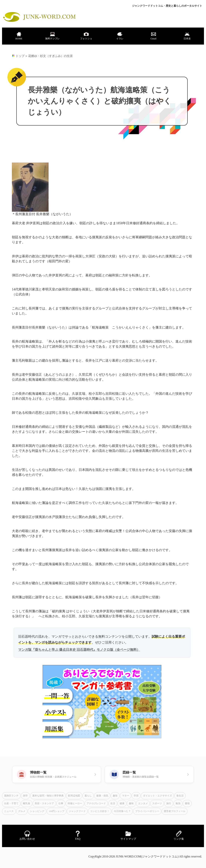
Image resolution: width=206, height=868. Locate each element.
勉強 (178, 803)
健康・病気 (102, 796)
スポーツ (157, 803)
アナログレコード (96, 803)
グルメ (22, 811)
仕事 (61, 803)
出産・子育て (11, 803)
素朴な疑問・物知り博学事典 (48, 796)
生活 (113, 803)
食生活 (180, 796)
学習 (136, 796)
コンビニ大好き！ (100, 811)
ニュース (9, 811)
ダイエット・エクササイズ (157, 796)
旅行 (169, 803)
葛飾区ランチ (11, 796)
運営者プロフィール (175, 811)
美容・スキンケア (44, 803)
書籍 (187, 803)
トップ (20, 56)
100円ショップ (57, 811)
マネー (126, 796)
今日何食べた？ (122, 811)
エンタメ (143, 803)
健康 (122, 803)
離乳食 (27, 803)
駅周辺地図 (74, 796)
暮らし (88, 796)
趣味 (115, 796)
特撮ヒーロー (75, 803)
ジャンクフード (77, 811)
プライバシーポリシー (147, 811)
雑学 (25, 796)
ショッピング (37, 811)
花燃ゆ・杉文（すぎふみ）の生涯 (50, 56)
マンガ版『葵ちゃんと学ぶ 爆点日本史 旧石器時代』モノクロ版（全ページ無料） (79, 650)
